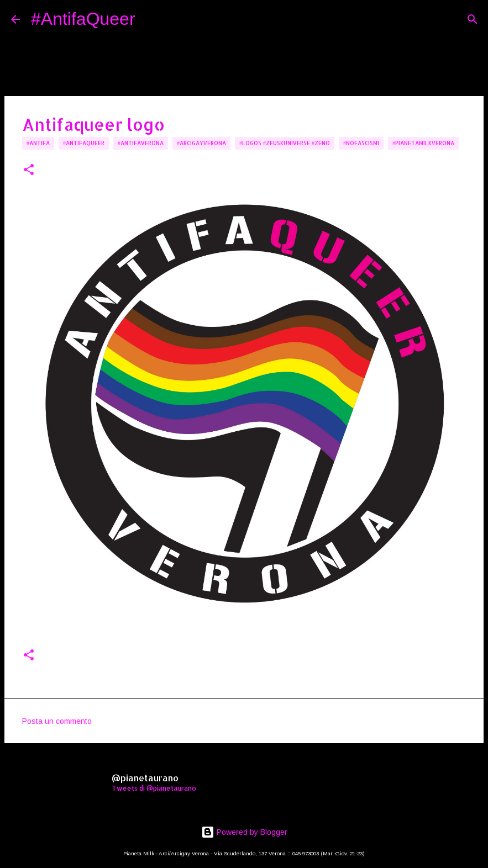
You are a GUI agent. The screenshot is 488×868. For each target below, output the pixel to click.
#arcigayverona (201, 143)
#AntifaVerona (141, 143)
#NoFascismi (361, 143)
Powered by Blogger (244, 832)
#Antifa (38, 143)
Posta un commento (57, 721)
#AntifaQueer (83, 19)
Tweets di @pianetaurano (154, 788)
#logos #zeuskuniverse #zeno (285, 143)
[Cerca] (151, 19)
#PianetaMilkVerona (423, 143)
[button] (29, 170)
